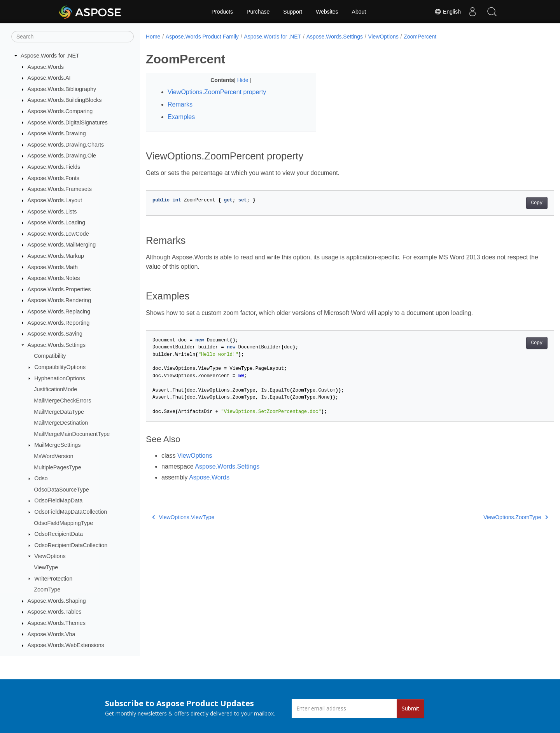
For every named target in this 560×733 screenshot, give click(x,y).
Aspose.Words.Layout (55, 200)
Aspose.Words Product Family (202, 37)
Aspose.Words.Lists (52, 212)
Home (153, 37)
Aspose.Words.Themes (57, 623)
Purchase (258, 12)
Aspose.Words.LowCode (58, 234)
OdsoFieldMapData (58, 500)
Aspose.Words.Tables (55, 612)
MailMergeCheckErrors (62, 401)
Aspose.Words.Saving (55, 334)
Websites (327, 12)
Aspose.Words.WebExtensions (66, 645)
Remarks (180, 104)
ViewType (46, 567)
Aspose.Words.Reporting (59, 323)
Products (222, 12)
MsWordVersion (53, 456)
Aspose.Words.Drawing (57, 133)
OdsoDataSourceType (61, 490)
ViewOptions (50, 556)
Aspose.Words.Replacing (59, 311)
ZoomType (47, 590)
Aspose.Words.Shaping (57, 601)
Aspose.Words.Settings (57, 345)
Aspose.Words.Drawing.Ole (62, 156)
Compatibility (50, 356)
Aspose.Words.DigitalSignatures (68, 122)
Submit (410, 708)
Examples (181, 117)
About (359, 12)
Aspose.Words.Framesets (60, 189)
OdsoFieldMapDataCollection (71, 512)
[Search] (73, 37)
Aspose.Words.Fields (54, 167)
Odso (41, 478)
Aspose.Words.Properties (59, 289)
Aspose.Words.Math (53, 267)
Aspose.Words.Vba (52, 634)
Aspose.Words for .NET (50, 56)
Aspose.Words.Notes (54, 278)
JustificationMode (55, 389)
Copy (508, 203)
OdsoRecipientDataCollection (71, 545)
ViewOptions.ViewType (183, 517)
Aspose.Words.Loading (57, 222)
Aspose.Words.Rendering (59, 300)
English (448, 12)
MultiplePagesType (58, 467)
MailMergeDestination (61, 423)
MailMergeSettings (57, 445)
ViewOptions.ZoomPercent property (217, 92)
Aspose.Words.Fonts (53, 178)
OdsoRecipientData (59, 534)
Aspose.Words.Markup (56, 256)
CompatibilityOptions (60, 367)
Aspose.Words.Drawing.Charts (66, 145)
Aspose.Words (46, 67)
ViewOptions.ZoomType (488, 517)
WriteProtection (53, 579)
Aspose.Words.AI (49, 78)
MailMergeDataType (59, 412)
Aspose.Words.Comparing (60, 111)
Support (293, 12)
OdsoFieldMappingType (63, 523)
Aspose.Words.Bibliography (62, 89)
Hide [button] (238, 80)
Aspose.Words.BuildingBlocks (65, 100)
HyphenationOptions (59, 378)
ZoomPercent (420, 37)
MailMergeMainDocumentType (72, 434)
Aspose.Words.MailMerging (62, 245)
